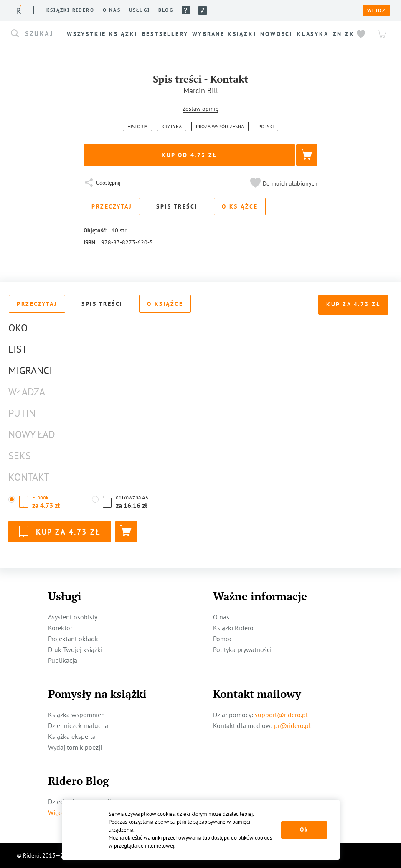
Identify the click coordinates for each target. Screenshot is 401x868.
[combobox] (38, 34)
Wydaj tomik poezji (75, 747)
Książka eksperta (72, 736)
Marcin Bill (201, 90)
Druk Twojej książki (75, 649)
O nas (112, 10)
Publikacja (63, 660)
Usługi (140, 10)
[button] (38, 34)
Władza (27, 392)
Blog (166, 10)
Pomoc (186, 10)
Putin (22, 413)
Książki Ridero (233, 628)
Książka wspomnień (76, 715)
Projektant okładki (74, 639)
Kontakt (29, 477)
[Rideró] (19, 10)
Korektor (60, 628)
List (18, 349)
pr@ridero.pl (292, 725)
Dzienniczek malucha (78, 725)
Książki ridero (70, 10)
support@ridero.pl (281, 715)
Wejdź (376, 10)
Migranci (30, 370)
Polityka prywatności (242, 649)
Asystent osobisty (73, 617)
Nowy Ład (32, 434)
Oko (18, 328)
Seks (20, 456)
